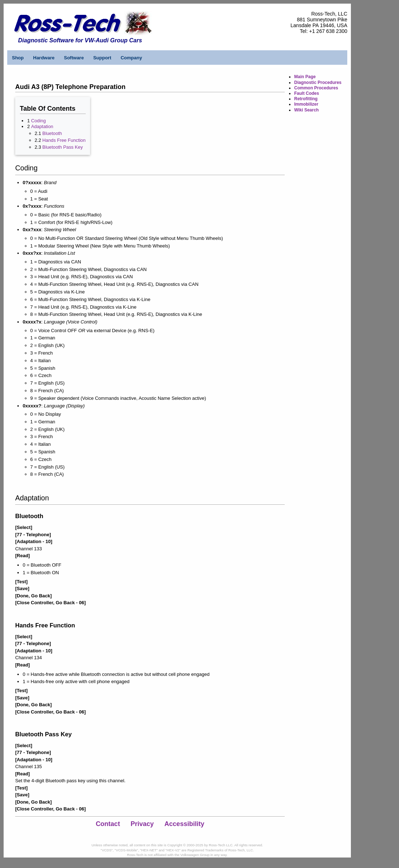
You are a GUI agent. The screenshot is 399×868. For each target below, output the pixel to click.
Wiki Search (306, 110)
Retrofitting (306, 99)
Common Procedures (316, 88)
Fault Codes (307, 93)
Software (74, 58)
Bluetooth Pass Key (63, 147)
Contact (108, 824)
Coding (39, 121)
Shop (18, 58)
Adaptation (42, 126)
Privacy (142, 824)
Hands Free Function (64, 140)
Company (131, 58)
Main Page (305, 77)
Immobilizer (306, 104)
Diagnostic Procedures (318, 82)
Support (102, 58)
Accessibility (184, 824)
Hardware (44, 58)
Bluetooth (52, 133)
